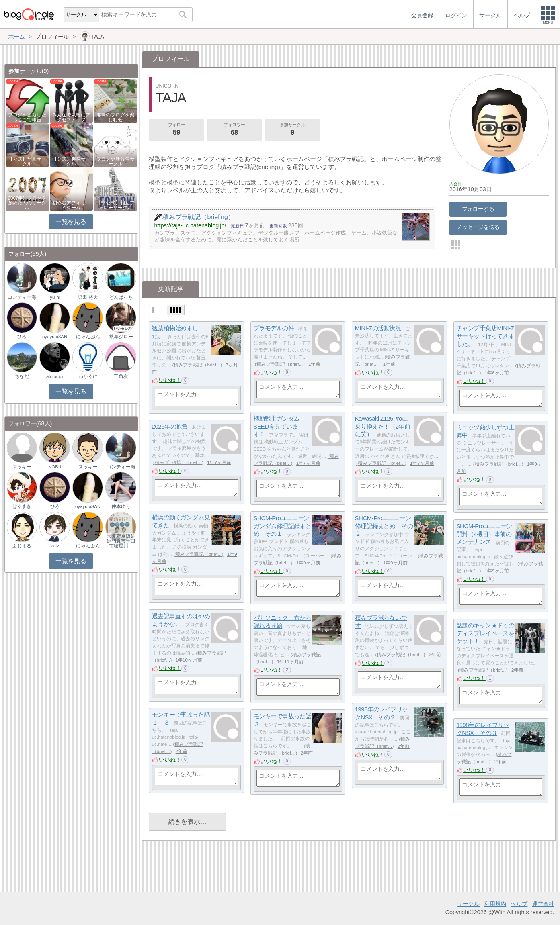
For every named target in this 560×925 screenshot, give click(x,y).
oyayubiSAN (55, 337)
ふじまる (22, 546)
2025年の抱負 (170, 426)
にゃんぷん (88, 337)
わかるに (88, 376)
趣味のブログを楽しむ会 (115, 117)
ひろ (22, 337)
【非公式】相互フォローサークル (115, 205)
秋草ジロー (121, 337)
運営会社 (543, 904)
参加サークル (293, 130)
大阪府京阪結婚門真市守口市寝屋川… (121, 541)
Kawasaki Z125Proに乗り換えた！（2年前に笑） (383, 426)
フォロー (176, 130)
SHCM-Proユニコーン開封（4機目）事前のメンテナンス (485, 534)
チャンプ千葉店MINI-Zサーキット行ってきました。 (486, 336)
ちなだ (22, 376)
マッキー (22, 467)
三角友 (121, 376)
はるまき (22, 506)
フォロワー (234, 130)
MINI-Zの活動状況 (378, 328)
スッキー (88, 467)
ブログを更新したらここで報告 (27, 117)
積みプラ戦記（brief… (197, 365)
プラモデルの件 (274, 328)
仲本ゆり (121, 506)
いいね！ (170, 380)
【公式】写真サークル (27, 161)
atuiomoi (55, 376)
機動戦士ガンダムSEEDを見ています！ (277, 426)
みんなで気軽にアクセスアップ (71, 117)
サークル (468, 904)
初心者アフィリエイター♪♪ (71, 205)
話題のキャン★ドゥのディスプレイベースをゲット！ (486, 633)
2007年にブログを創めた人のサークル (27, 203)
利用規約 (495, 904)
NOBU (55, 467)
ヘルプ (519, 904)
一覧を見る (71, 222)
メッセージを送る (478, 227)
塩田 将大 (88, 297)
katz (55, 546)
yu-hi (55, 297)
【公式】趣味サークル (71, 161)
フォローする (478, 209)
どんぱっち (121, 297)
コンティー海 (22, 297)
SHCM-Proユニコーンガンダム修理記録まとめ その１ (283, 526)
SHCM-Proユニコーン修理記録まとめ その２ (384, 526)
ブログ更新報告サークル (115, 161)
